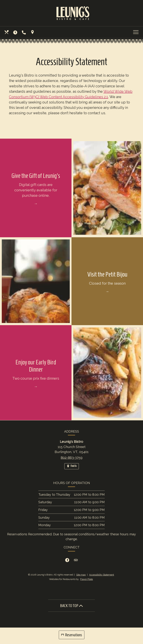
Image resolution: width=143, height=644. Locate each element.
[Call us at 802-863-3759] (24, 32)
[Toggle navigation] (136, 32)
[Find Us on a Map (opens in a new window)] (33, 32)
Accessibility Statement (102, 575)
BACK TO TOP (71, 606)
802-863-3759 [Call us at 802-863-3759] (72, 460)
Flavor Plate (86, 579)
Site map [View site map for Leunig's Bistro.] (81, 575)
